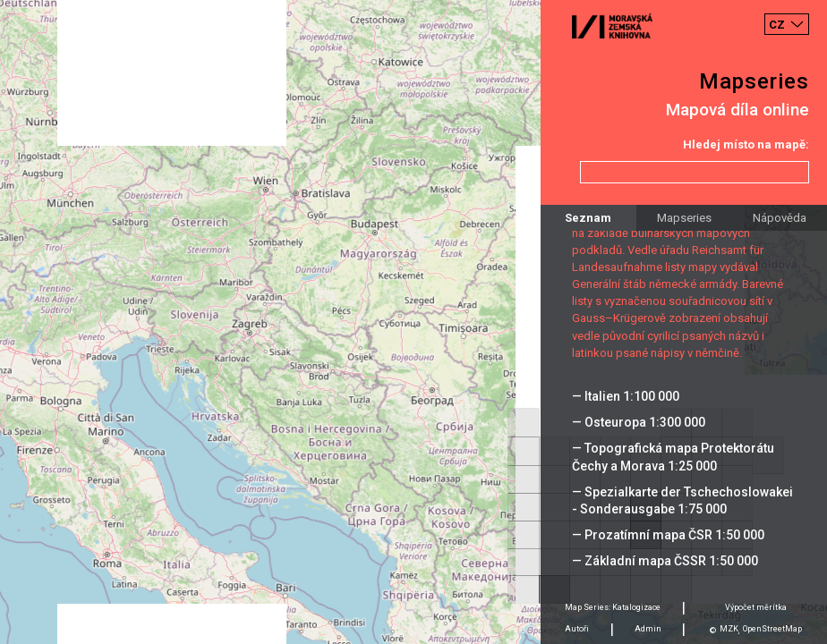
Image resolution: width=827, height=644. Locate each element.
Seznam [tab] (588, 218)
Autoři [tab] (577, 629)
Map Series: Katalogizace (613, 607)
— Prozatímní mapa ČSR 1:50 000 (668, 535)
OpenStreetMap (772, 629)
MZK (729, 629)
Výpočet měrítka (756, 607)
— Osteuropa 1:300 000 (639, 422)
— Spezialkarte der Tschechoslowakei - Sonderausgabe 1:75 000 (682, 500)
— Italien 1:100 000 (626, 396)
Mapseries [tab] (684, 218)
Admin (648, 629)
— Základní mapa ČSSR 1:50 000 (665, 561)
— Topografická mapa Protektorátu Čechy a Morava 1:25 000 (673, 457)
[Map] (413, 322)
